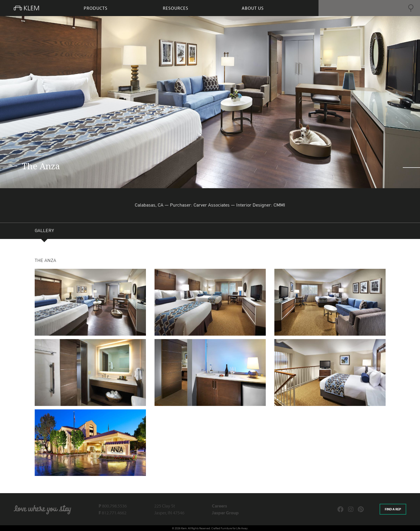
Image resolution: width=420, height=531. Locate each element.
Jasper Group (225, 513)
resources (176, 8)
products (96, 8)
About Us (253, 8)
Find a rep (393, 509)
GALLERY (44, 232)
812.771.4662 (113, 513)
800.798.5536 (113, 506)
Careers (219, 506)
